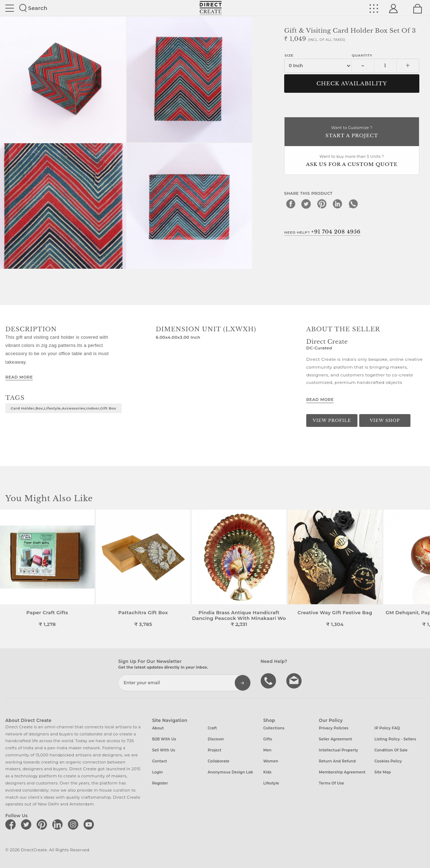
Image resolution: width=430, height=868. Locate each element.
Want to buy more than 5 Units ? (352, 161)
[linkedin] (338, 204)
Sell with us (164, 750)
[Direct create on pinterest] (43, 824)
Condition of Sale (391, 750)
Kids (267, 772)
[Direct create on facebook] (12, 824)
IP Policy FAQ (387, 728)
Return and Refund (337, 761)
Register (160, 783)
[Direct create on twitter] (27, 824)
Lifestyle (271, 783)
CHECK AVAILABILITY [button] (352, 84)
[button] (422, 568)
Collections (274, 728)
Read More (19, 377)
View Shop (385, 420)
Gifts (268, 739)
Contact (160, 761)
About (158, 728)
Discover (216, 739)
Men (267, 750)
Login (158, 772)
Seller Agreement (335, 739)
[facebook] (291, 204)
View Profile (332, 420)
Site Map (383, 772)
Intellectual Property (338, 750)
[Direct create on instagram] (74, 824)
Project (214, 750)
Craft (212, 728)
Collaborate (219, 761)
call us (269, 680)
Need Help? (322, 232)
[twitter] (306, 204)
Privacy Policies (333, 728)
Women (271, 761)
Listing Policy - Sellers (395, 739)
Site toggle (10, 8)
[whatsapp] (353, 204)
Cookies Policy (388, 761)
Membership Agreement (342, 772)
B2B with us (164, 739)
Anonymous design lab (230, 772)
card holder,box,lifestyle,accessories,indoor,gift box (63, 408)
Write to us (295, 680)
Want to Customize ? (352, 132)
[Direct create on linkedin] (59, 824)
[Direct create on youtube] (90, 824)
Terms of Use (331, 783)
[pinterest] (322, 204)
